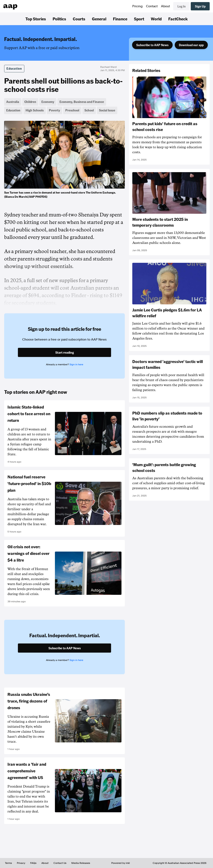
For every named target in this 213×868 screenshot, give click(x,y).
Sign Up (200, 6)
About (165, 6)
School (89, 110)
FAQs (33, 863)
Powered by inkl (121, 863)
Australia (13, 102)
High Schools (35, 110)
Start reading (65, 352)
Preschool (72, 110)
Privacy (21, 863)
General (99, 19)
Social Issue (107, 110)
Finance (120, 19)
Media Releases (81, 863)
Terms (8, 863)
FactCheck (178, 19)
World (156, 19)
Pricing (137, 6)
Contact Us (60, 863)
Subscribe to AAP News (152, 45)
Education (14, 68)
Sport (139, 19)
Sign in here (76, 364)
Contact (152, 6)
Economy (48, 102)
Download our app (191, 45)
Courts (79, 19)
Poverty (54, 110)
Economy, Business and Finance (82, 102)
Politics (59, 19)
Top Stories (36, 19)
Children (30, 102)
